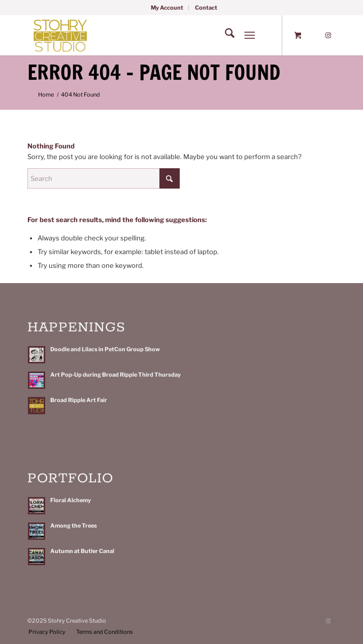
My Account (167, 8)
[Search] (225, 35)
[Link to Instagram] (328, 36)
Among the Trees (74, 526)
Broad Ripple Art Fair (79, 400)
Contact (206, 8)
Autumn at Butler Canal (82, 551)
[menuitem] (167, 8)
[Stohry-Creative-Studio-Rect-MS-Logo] (151, 35)
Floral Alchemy (71, 500)
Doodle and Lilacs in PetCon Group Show (105, 349)
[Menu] (250, 35)
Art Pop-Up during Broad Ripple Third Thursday (115, 375)
